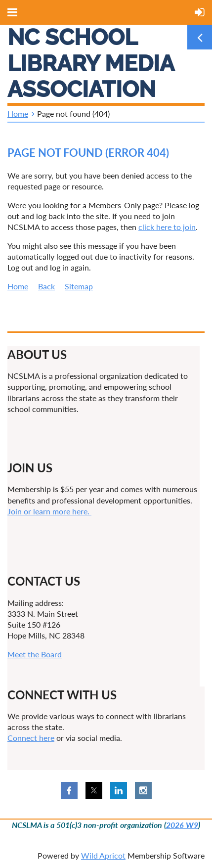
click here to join (167, 227)
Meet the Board (35, 654)
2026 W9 (182, 825)
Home (18, 114)
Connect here (31, 738)
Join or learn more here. (49, 511)
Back (46, 286)
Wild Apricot (103, 855)
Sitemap (79, 286)
